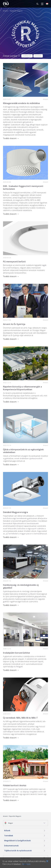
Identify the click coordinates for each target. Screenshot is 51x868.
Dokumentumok (11, 846)
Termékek (9, 836)
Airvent (5, 11)
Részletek (26, 864)
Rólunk (7, 830)
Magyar (9, 823)
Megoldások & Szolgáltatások (17, 841)
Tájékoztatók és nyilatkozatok (18, 851)
